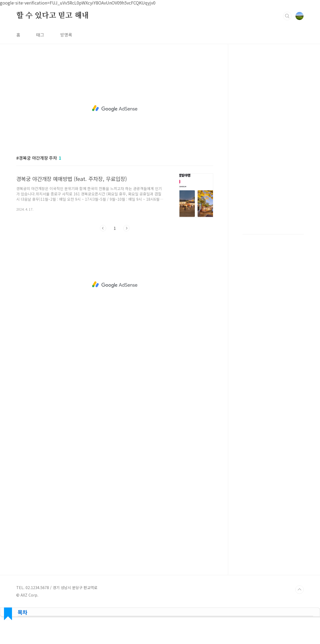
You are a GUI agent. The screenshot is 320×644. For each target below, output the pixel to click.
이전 (103, 228)
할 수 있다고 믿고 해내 (52, 16)
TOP (300, 590)
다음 (126, 228)
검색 (287, 16)
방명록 (66, 35)
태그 (40, 35)
